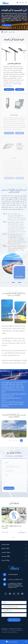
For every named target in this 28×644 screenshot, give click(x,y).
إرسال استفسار (7, 25)
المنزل (5, 32)
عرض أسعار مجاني (12, 642)
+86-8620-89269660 (13, 574)
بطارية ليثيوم (5, 548)
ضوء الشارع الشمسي (14, 64)
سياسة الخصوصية (6, 632)
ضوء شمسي (12, 32)
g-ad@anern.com (18, 579)
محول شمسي (6, 552)
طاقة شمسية (6, 556)
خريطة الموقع (14, 632)
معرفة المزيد (20, 90)
